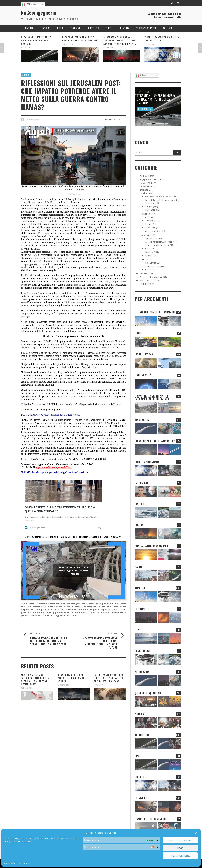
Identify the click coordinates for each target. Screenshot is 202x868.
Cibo (147, 217)
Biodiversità (151, 263)
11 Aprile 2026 (27, 47)
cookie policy (24, 863)
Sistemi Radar (152, 238)
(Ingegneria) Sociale (154, 231)
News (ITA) (145, 183)
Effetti (142, 259)
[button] (196, 833)
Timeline (144, 193)
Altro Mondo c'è (147, 280)
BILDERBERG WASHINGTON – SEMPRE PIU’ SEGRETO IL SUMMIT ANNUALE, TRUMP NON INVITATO (120, 40)
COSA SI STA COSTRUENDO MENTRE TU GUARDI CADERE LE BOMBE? (73, 678)
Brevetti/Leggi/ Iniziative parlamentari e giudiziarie (152, 398)
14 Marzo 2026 (100, 685)
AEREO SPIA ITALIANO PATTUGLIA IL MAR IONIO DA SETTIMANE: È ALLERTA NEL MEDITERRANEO (35, 680)
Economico (150, 227)
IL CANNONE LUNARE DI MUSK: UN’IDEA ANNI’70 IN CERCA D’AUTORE (36, 40)
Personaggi (150, 210)
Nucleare (149, 252)
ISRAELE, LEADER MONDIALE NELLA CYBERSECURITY (162, 39)
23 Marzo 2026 (27, 688)
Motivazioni (145, 214)
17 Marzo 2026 (63, 685)
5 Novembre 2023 (32, 120)
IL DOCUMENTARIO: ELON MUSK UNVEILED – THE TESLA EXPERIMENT (81, 39)
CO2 (147, 249)
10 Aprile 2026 (109, 47)
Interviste (144, 190)
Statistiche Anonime (180, 840)
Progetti (149, 206)
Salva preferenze (180, 856)
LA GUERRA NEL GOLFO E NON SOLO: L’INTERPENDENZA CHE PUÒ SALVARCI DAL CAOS (109, 678)
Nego (180, 848)
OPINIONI (26, 75)
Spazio (148, 255)
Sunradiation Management (157, 245)
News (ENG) (145, 186)
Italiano (29, 4)
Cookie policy (10, 863)
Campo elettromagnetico (151, 277)
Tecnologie (145, 235)
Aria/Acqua (150, 221)
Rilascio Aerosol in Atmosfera (159, 242)
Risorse (149, 224)
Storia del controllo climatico (158, 197)
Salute (148, 270)
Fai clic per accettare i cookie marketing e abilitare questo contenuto (74, 571)
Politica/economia (154, 266)
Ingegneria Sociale (148, 179)
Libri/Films (144, 274)
